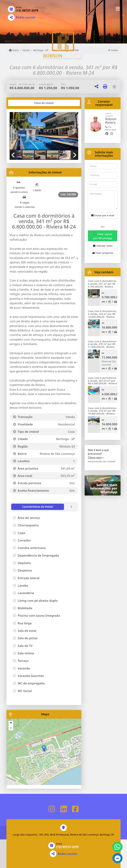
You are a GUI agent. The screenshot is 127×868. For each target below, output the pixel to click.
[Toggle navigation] (118, 9)
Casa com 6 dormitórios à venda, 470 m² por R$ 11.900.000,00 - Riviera (102, 344)
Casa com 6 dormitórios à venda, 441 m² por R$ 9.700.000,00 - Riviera (102, 284)
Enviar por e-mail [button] (103, 215)
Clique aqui (95, 457)
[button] (15, 131)
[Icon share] (52, 809)
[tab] (20, 103)
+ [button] (11, 723)
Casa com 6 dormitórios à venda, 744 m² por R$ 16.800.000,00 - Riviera (102, 314)
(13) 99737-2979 (27, 11)
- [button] (11, 728)
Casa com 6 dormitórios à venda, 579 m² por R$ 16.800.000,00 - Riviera (102, 411)
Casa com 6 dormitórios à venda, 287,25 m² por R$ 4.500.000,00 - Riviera (102, 381)
